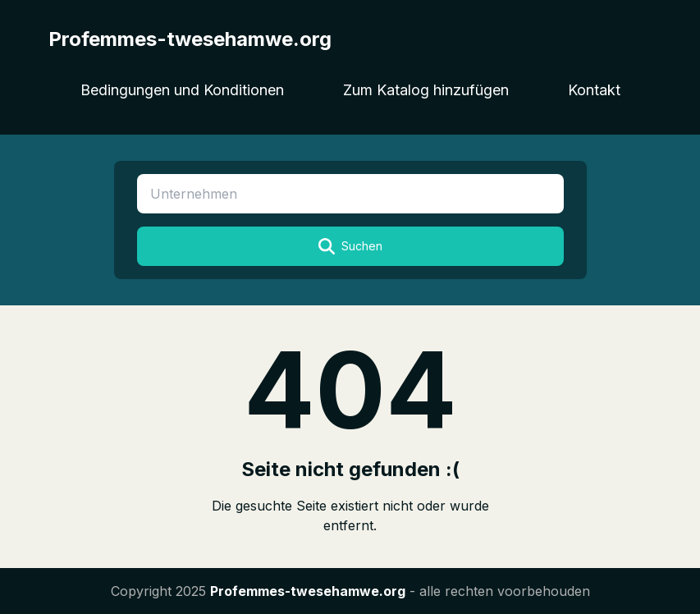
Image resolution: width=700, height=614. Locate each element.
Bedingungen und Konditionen (182, 90)
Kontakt (594, 90)
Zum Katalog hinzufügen (426, 90)
